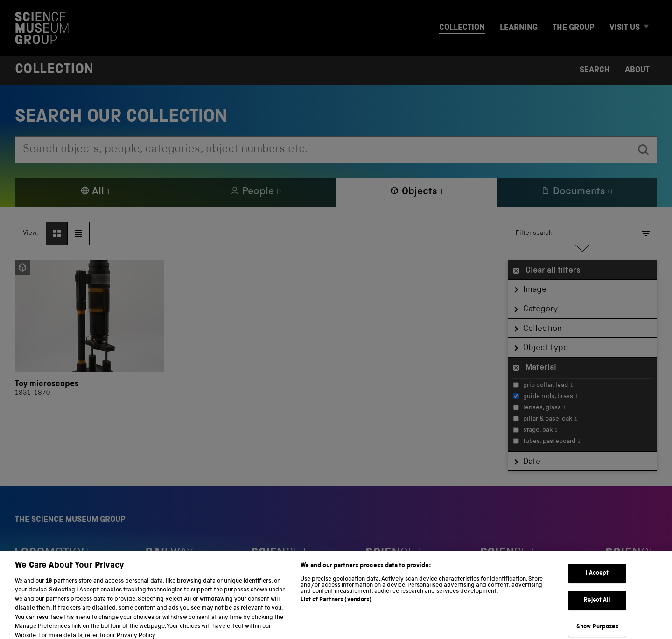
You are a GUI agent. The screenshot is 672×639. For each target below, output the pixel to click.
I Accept (597, 579)
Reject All (597, 606)
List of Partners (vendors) (336, 606)
